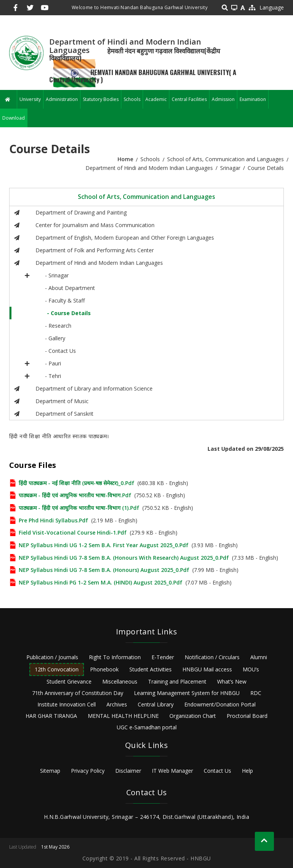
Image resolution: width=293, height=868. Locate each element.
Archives (117, 704)
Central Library (156, 704)
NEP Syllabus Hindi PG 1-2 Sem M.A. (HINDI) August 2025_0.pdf (101, 582)
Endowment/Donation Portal (220, 704)
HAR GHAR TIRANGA (51, 716)
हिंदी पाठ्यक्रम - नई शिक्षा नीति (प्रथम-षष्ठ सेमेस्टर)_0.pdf (76, 483)
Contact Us (217, 771)
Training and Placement (177, 681)
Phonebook (104, 669)
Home (125, 159)
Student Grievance (69, 681)
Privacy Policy (88, 771)
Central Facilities (189, 99)
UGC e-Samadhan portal (147, 727)
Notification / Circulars (212, 657)
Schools (132, 99)
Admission (223, 99)
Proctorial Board (247, 716)
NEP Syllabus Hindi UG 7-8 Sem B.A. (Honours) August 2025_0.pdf (104, 570)
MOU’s (251, 669)
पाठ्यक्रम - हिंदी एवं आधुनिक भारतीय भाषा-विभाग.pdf (75, 495)
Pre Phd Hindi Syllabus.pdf (53, 520)
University (30, 99)
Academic (156, 99)
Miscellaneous (120, 681)
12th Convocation (57, 669)
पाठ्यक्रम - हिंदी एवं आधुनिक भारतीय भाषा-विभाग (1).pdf (79, 508)
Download (14, 118)
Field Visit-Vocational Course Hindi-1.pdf (73, 532)
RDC (256, 693)
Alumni (259, 657)
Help (247, 771)
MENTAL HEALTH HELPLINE (123, 716)
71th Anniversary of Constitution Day (78, 693)
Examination (253, 99)
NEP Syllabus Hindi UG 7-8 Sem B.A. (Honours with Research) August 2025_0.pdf (124, 558)
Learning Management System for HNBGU (187, 693)
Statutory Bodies (101, 99)
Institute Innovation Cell (67, 704)
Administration (62, 99)
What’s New (232, 681)
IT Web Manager (172, 771)
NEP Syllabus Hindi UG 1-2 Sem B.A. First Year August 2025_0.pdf (104, 545)
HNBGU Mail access (207, 669)
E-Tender (163, 657)
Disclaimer (128, 771)
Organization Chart (193, 716)
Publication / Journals (52, 657)
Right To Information (115, 657)
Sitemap (50, 771)
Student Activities (151, 669)
